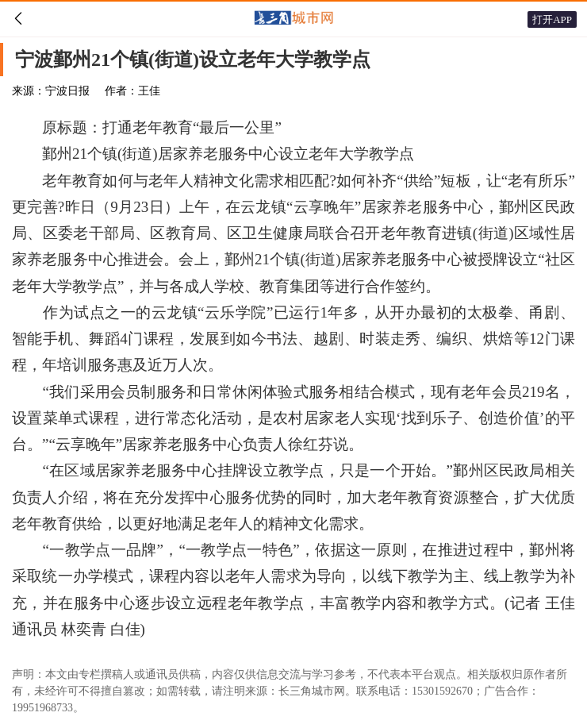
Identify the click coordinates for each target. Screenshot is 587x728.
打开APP (552, 19)
